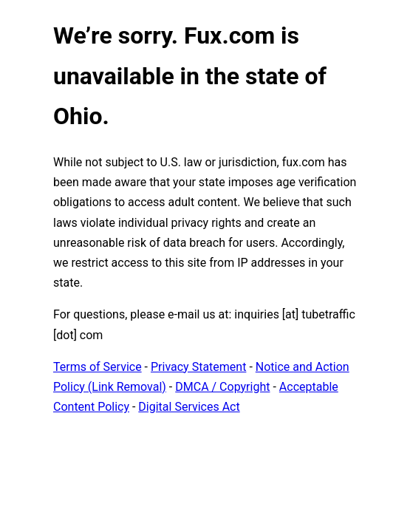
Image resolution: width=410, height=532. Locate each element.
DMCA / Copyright (222, 387)
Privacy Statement (198, 367)
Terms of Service (98, 367)
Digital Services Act (189, 407)
